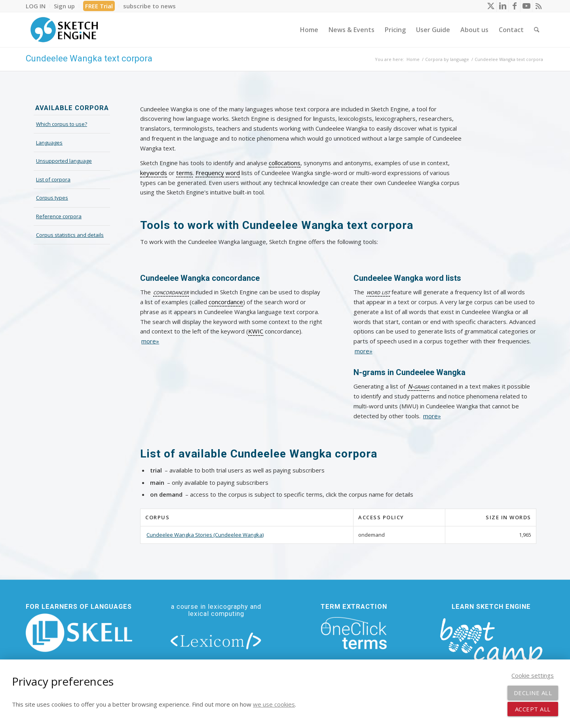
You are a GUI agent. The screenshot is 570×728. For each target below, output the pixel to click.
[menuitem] (38, 6)
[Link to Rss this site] (538, 6)
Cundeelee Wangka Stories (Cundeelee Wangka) (205, 535)
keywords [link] (154, 173)
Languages (49, 143)
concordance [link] (226, 302)
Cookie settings (533, 675)
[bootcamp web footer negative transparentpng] (491, 646)
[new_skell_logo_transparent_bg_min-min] (79, 633)
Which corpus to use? (62, 124)
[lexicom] (216, 640)
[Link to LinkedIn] (503, 6)
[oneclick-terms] (354, 633)
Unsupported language (64, 161)
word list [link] (378, 292)
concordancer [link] (171, 292)
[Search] (537, 30)
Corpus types (52, 198)
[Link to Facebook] (514, 6)
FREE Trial (99, 6)
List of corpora (53, 179)
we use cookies (274, 704)
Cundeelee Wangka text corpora (89, 58)
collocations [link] (285, 163)
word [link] (233, 173)
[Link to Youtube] (526, 6)
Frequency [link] (210, 173)
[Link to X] (491, 6)
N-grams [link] (418, 386)
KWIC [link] (256, 331)
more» (150, 341)
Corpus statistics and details (70, 235)
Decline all (533, 693)
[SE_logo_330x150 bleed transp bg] (64, 30)
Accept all (533, 709)
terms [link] (184, 173)
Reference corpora (59, 216)
